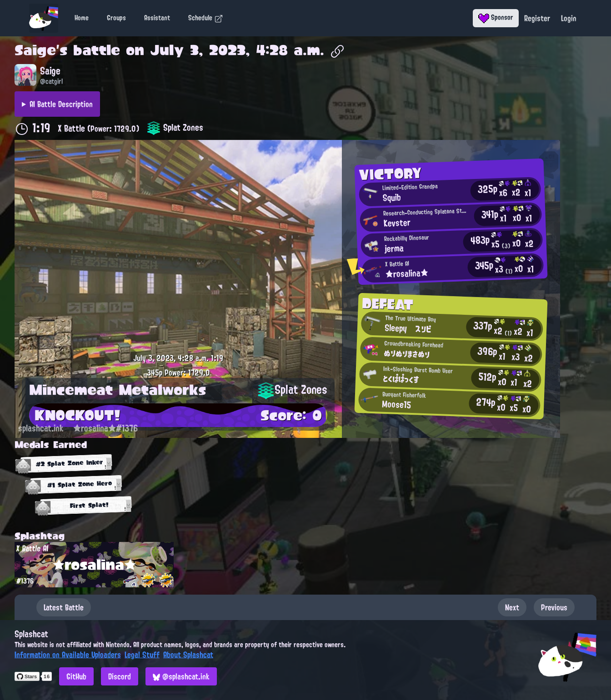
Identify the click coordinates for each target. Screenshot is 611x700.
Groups (116, 18)
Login (569, 18)
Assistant (157, 18)
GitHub (76, 676)
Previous (554, 607)
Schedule (206, 18)
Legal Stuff (142, 655)
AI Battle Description (61, 104)
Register (537, 18)
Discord (120, 676)
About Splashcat (188, 655)
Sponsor (496, 17)
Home (82, 18)
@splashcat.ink (181, 676)
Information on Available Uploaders (68, 655)
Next (512, 607)
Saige (35, 50)
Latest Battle (64, 607)
